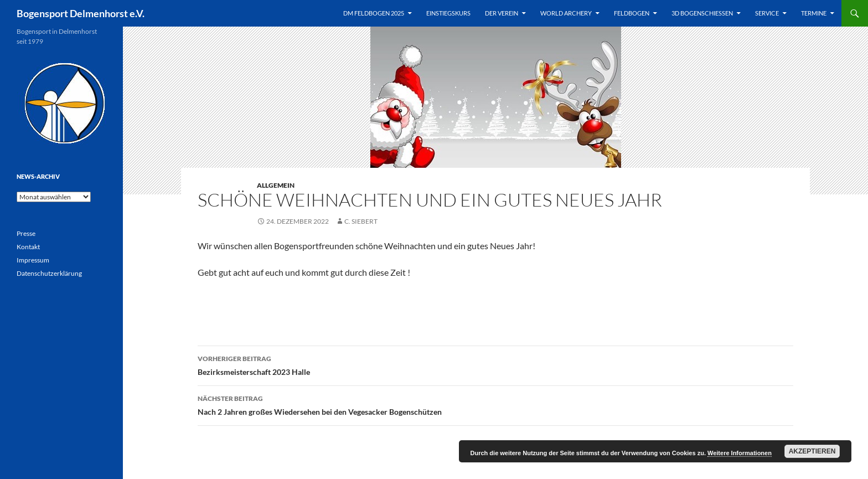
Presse (26, 233)
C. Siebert (361, 221)
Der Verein (502, 13)
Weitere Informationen (740, 453)
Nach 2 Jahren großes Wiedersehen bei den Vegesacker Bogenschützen (496, 404)
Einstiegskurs (448, 13)
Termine (814, 13)
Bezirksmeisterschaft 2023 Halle (496, 364)
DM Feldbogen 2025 (374, 13)
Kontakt (28, 247)
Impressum (33, 260)
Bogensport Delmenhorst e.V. (81, 13)
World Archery (566, 13)
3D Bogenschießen (702, 13)
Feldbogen (632, 13)
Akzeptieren (812, 451)
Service (767, 13)
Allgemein (276, 185)
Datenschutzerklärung (49, 273)
